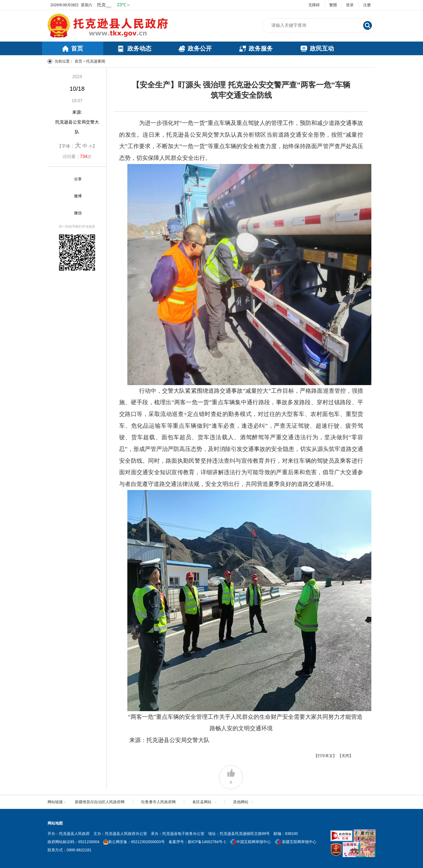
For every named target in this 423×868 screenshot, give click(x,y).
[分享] (64, 179)
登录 (350, 5)
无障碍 (314, 5)
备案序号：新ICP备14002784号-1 (197, 842)
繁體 (333, 5)
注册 (367, 5)
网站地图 (55, 823)
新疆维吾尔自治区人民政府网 (100, 802)
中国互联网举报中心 (250, 842)
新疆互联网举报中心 (296, 842)
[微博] (64, 196)
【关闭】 (345, 756)
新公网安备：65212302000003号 (136, 842)
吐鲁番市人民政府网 (158, 802)
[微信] (64, 213)
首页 (78, 61)
